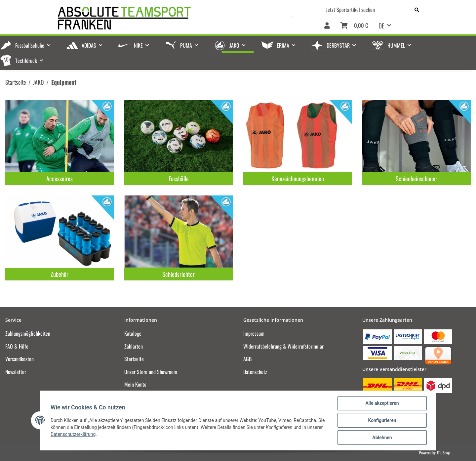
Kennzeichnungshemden (298, 178)
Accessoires (59, 178)
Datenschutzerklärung (73, 434)
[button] (327, 26)
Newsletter (16, 372)
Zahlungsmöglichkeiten (28, 333)
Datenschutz (255, 372)
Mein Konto (135, 384)
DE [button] (381, 25)
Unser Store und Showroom (151, 372)
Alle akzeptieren (382, 403)
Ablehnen (382, 438)
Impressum (254, 333)
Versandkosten (20, 359)
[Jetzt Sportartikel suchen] (351, 10)
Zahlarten (134, 346)
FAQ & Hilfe (17, 346)
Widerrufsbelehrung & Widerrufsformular (283, 346)
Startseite (134, 359)
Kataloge (133, 333)
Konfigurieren (382, 420)
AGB (247, 359)
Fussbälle (179, 178)
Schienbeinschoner (416, 178)
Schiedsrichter (178, 274)
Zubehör (59, 274)
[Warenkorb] (354, 26)
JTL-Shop (443, 453)
